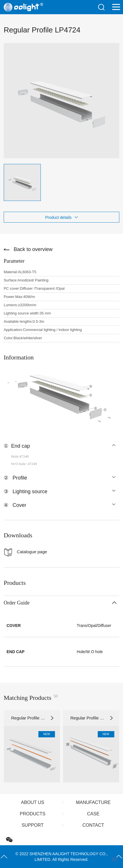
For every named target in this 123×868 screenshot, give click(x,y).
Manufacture (93, 802)
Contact (93, 825)
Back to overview (33, 249)
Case (93, 814)
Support (33, 825)
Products (33, 814)
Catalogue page (32, 552)
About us (33, 802)
